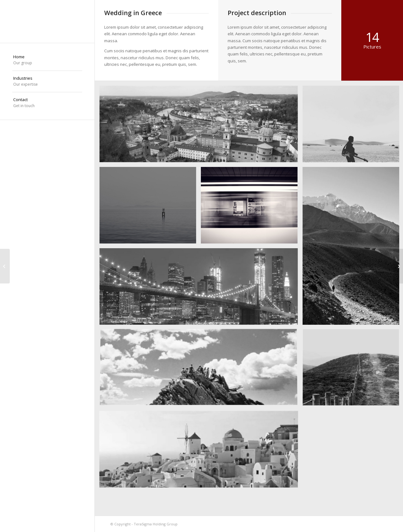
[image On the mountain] (201, 370)
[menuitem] (47, 60)
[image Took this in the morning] (150, 208)
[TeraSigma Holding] (47, 21)
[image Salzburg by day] (201, 126)
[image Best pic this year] (201, 289)
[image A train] (252, 208)
